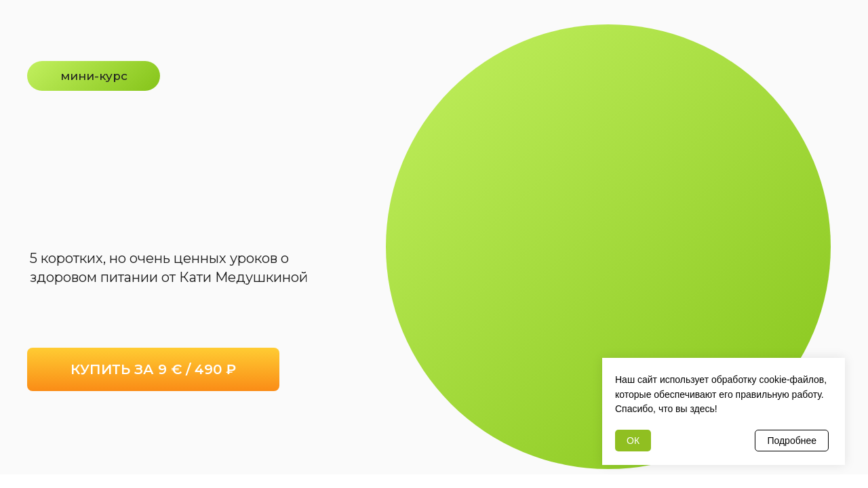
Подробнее (792, 441)
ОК (633, 441)
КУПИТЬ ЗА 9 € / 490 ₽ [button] (153, 369)
